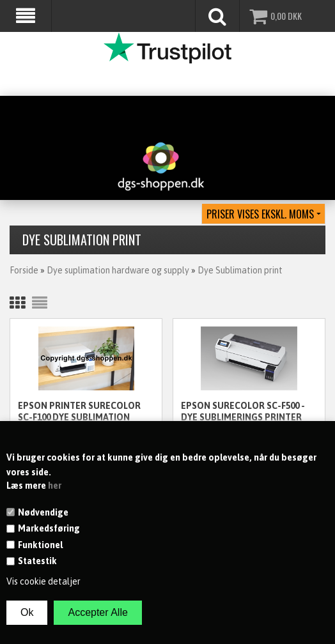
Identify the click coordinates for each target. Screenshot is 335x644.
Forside (24, 270)
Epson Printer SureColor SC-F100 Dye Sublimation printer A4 (79, 412)
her (55, 486)
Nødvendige (43, 512)
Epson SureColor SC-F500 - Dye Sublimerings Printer (243, 411)
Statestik (37, 561)
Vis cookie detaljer (43, 581)
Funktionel (40, 545)
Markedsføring (49, 528)
